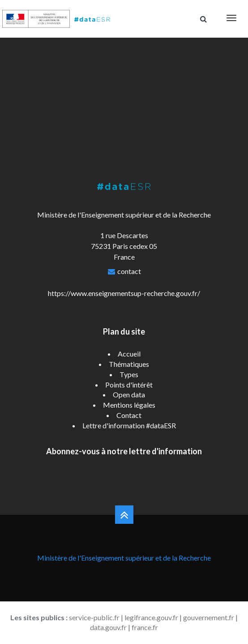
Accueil (129, 354)
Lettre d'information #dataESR (129, 425)
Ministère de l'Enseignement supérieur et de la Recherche (124, 558)
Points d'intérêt (129, 385)
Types (129, 374)
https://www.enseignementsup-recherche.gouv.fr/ (124, 293)
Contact (129, 415)
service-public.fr (94, 617)
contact (129, 271)
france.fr (145, 627)
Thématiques (129, 364)
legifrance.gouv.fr (151, 617)
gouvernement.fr (209, 617)
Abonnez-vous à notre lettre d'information (124, 451)
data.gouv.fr (108, 627)
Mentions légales (129, 405)
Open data (129, 394)
